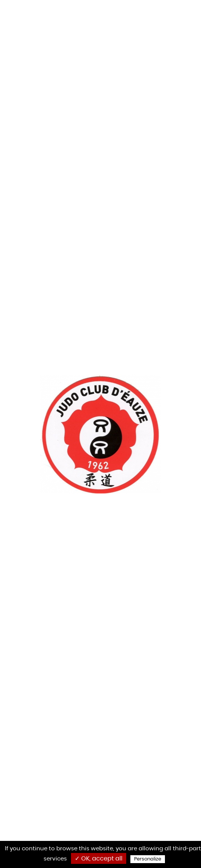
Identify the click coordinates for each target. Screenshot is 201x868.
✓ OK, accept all (99, 859)
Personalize (148, 859)
